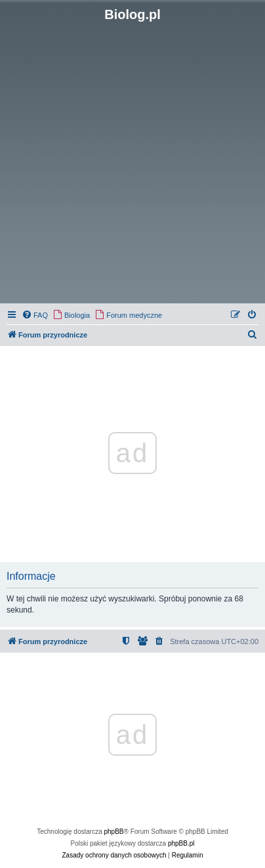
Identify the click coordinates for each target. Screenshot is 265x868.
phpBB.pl (181, 843)
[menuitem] (35, 315)
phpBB (114, 832)
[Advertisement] (132, 162)
